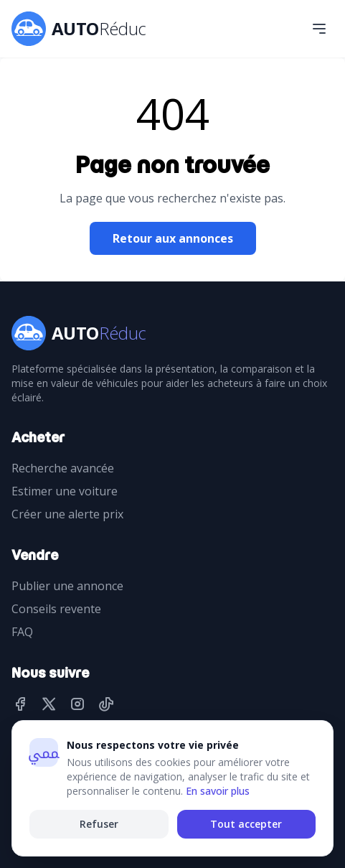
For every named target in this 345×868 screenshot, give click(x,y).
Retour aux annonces (173, 238)
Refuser (99, 824)
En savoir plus (218, 791)
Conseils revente (56, 609)
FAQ (22, 632)
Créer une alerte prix (67, 514)
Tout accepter (246, 824)
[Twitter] (49, 705)
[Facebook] (20, 705)
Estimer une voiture (65, 491)
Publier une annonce (67, 586)
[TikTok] (106, 705)
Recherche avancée (63, 468)
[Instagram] (77, 705)
